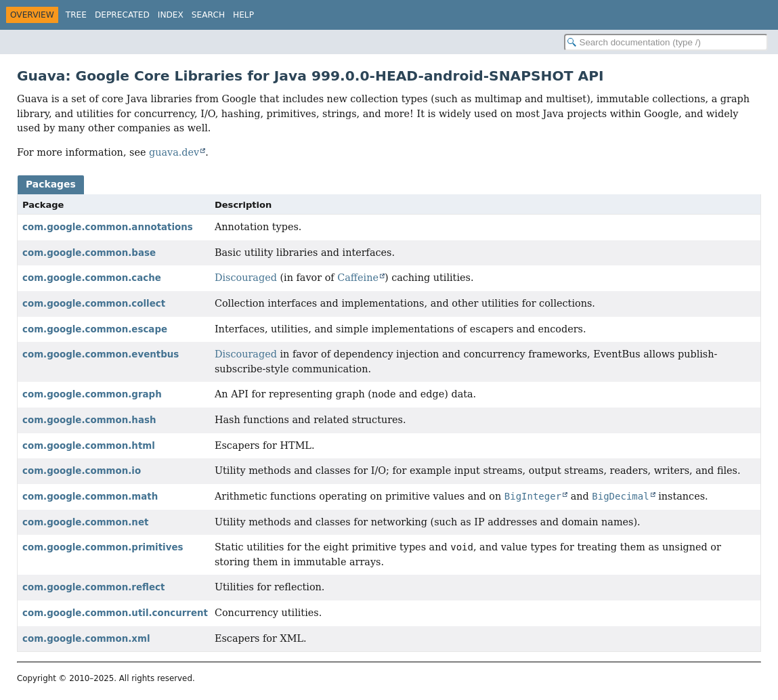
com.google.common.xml (86, 639)
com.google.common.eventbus (101, 354)
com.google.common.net (85, 522)
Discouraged (246, 278)
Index (171, 15)
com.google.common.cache (92, 278)
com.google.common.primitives (103, 547)
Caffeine (358, 278)
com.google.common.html (89, 446)
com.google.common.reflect (93, 587)
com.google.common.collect (94, 304)
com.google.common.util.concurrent (115, 613)
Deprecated (122, 15)
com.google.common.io (82, 471)
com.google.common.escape (95, 329)
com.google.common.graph (92, 394)
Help (243, 15)
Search (208, 15)
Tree (76, 15)
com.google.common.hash (89, 420)
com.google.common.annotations (108, 227)
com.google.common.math (90, 497)
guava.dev (174, 152)
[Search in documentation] (666, 42)
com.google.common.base (89, 253)
